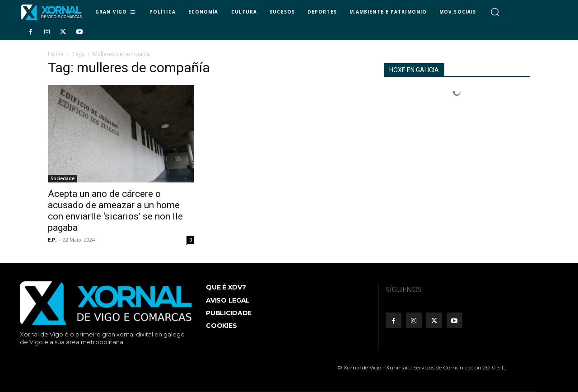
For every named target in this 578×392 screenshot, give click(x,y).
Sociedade (63, 178)
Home (56, 54)
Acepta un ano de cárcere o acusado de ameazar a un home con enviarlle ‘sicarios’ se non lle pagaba (115, 211)
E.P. (52, 240)
